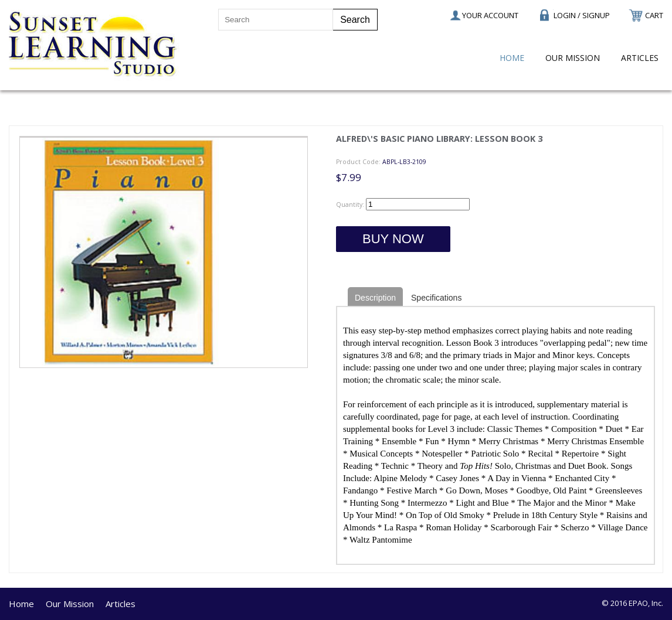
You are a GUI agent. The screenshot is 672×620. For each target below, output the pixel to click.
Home (512, 58)
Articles (640, 58)
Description (375, 298)
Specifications (436, 298)
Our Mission (573, 58)
